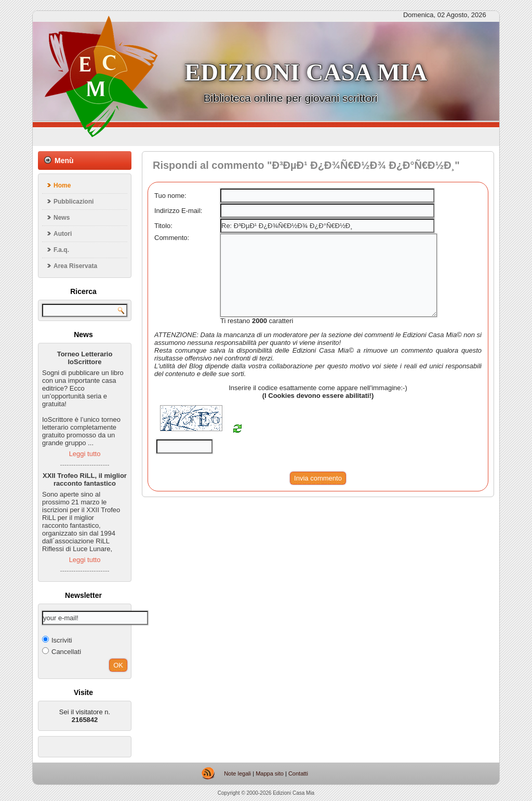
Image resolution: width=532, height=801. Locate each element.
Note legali (237, 773)
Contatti (298, 773)
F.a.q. (61, 250)
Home (62, 185)
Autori (63, 234)
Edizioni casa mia (306, 72)
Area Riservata (75, 266)
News (62, 218)
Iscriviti (57, 640)
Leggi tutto (85, 454)
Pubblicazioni (74, 202)
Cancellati (62, 651)
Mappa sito (270, 773)
